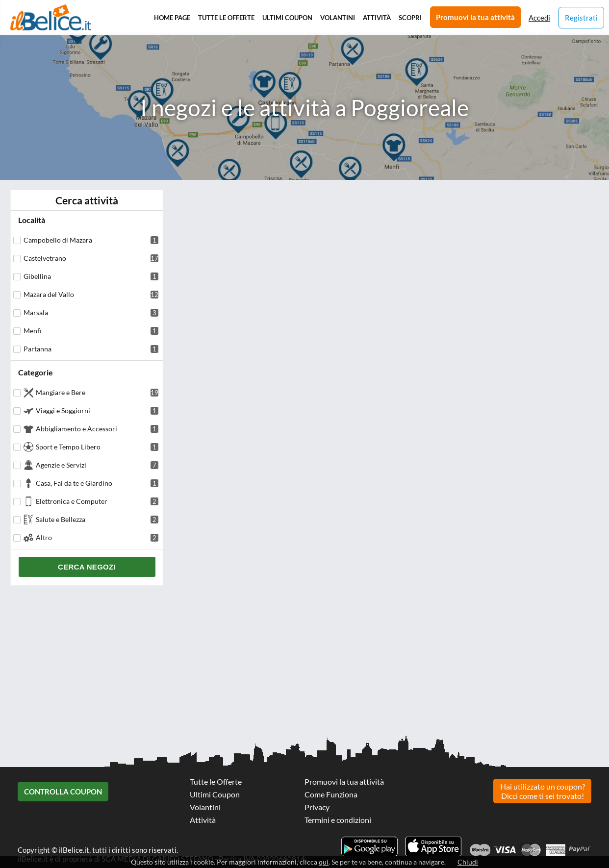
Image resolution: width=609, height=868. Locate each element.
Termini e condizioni (338, 820)
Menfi (91, 331)
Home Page (172, 18)
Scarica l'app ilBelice (433, 846)
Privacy (317, 807)
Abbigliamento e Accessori (97, 429)
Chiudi (468, 862)
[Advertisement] (294, 664)
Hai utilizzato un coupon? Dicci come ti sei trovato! (543, 791)
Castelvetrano (91, 258)
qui (324, 862)
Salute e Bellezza (97, 519)
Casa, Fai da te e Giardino (97, 483)
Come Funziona (331, 794)
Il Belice (51, 17)
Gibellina (91, 276)
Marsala (91, 312)
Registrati (581, 18)
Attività (377, 18)
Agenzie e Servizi (97, 465)
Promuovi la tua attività (475, 17)
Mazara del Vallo (91, 294)
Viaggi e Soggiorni (97, 410)
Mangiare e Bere (97, 392)
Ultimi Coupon (287, 18)
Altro (97, 537)
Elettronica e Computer (97, 501)
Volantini (338, 18)
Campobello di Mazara (91, 240)
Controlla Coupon (63, 792)
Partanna (91, 349)
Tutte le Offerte (226, 18)
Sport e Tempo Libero (97, 447)
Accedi (539, 18)
